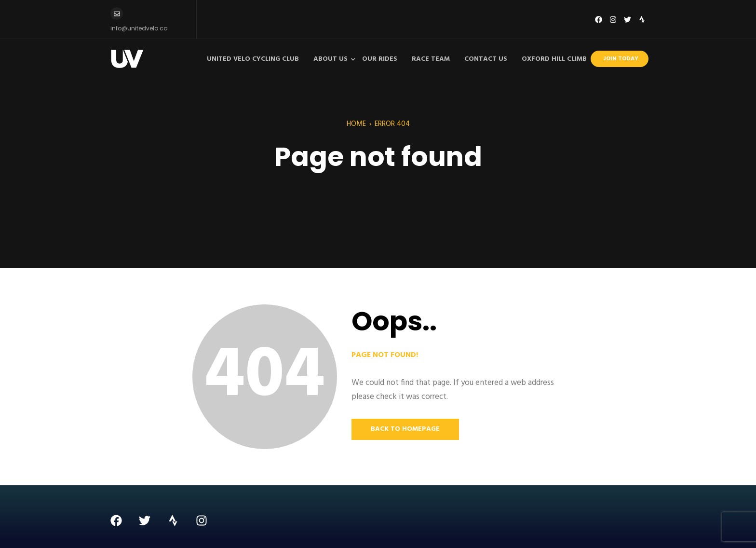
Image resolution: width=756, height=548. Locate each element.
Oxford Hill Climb (554, 59)
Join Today (621, 59)
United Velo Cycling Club (253, 59)
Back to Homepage (405, 429)
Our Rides (380, 59)
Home (356, 124)
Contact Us (486, 59)
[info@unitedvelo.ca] (117, 14)
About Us (331, 59)
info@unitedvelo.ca (139, 28)
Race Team (431, 59)
